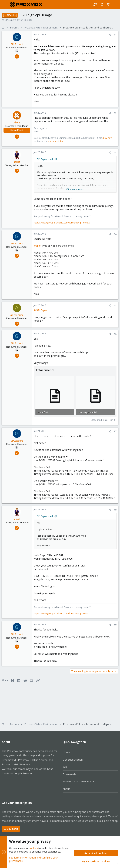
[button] (5, 4)
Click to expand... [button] (75, 189)
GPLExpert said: (45, 159)
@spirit (38, 246)
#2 (115, 113)
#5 (115, 305)
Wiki (65, 767)
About (66, 789)
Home (66, 752)
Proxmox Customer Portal (79, 781)
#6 (115, 334)
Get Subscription (73, 760)
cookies (33, 848)
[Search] (115, 4)
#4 (115, 234)
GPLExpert (10, 20)
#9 (115, 625)
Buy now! (11, 829)
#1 (115, 35)
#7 (115, 431)
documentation (56, 141)
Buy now (108, 138)
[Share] (110, 35)
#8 (115, 510)
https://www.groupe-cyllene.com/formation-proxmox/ (62, 223)
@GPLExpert (41, 310)
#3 (115, 152)
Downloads (69, 774)
